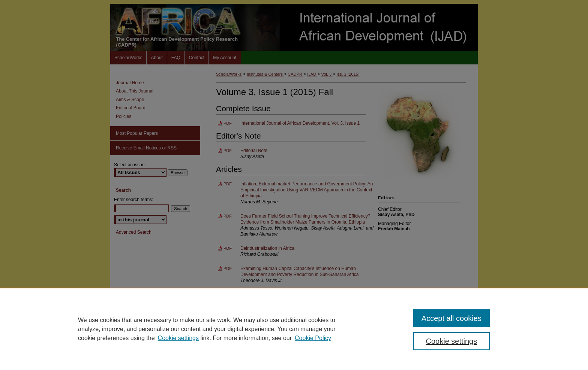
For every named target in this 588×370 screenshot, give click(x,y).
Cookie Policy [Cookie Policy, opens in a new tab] (313, 338)
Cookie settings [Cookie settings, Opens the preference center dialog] (452, 341)
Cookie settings (178, 338)
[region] (294, 329)
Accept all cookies (451, 318)
